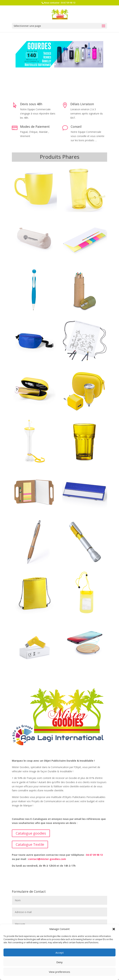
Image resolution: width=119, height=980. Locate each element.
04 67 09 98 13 (68, 3)
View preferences (60, 972)
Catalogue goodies (31, 833)
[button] (114, 929)
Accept (60, 953)
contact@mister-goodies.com (47, 859)
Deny (60, 962)
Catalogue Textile (30, 844)
